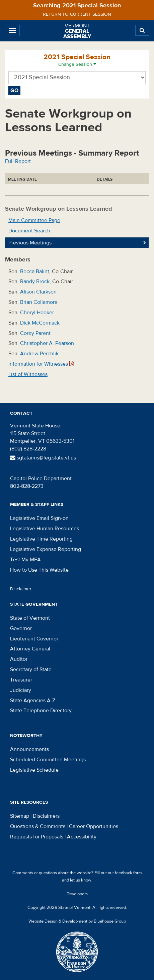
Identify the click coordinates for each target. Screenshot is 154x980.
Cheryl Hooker (37, 313)
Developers (77, 894)
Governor (21, 628)
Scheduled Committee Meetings (48, 760)
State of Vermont (30, 618)
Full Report (18, 161)
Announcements (29, 749)
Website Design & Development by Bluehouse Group (77, 921)
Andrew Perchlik (39, 354)
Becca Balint (35, 271)
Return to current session (77, 14)
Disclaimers (46, 816)
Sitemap (20, 816)
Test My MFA (25, 560)
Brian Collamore (39, 302)
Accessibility (82, 837)
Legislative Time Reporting (41, 539)
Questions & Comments (38, 826)
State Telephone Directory (41, 711)
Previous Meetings (30, 243)
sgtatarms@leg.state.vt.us (43, 458)
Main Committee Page (34, 220)
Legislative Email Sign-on (39, 518)
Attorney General (30, 649)
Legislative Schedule (34, 770)
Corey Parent (35, 333)
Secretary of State (31, 669)
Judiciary (21, 690)
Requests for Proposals (37, 837)
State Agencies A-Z (33, 701)
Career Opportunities (94, 826)
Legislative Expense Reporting (46, 549)
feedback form (128, 873)
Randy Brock (35, 281)
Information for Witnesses (41, 364)
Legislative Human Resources (45, 529)
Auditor (19, 659)
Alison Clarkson (38, 292)
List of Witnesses (28, 374)
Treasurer (21, 680)
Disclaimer (21, 589)
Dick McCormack (40, 323)
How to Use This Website (39, 570)
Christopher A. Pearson (47, 343)
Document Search (29, 231)
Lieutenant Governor (34, 639)
